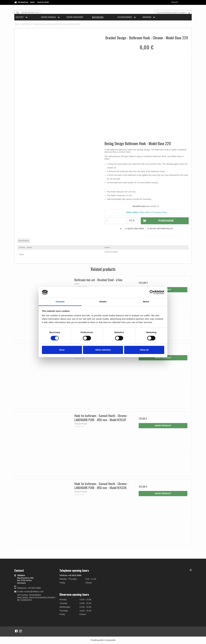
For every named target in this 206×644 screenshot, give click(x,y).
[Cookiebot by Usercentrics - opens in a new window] (152, 292)
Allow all (144, 350)
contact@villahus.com (34, 592)
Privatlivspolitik (97, 640)
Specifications (24, 241)
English (173, 2)
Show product (163, 358)
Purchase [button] (157, 221)
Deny (62, 350)
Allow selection (103, 350)
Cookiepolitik (110, 640)
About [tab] (146, 302)
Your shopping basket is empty (174, 13)
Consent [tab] (60, 302)
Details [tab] (103, 302)
